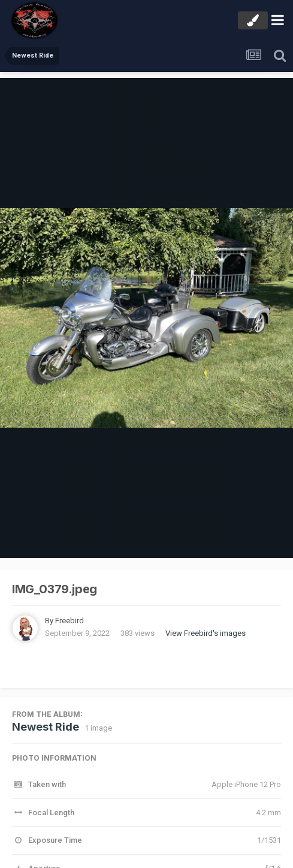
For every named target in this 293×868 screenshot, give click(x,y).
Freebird (70, 621)
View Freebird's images (206, 633)
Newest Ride (46, 727)
